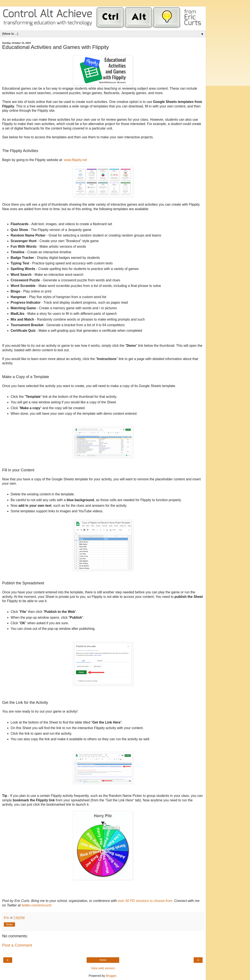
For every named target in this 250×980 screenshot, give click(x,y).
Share (9, 924)
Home (103, 960)
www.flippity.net (75, 160)
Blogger (111, 976)
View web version (103, 968)
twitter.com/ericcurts (36, 905)
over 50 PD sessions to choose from (145, 901)
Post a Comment (17, 945)
